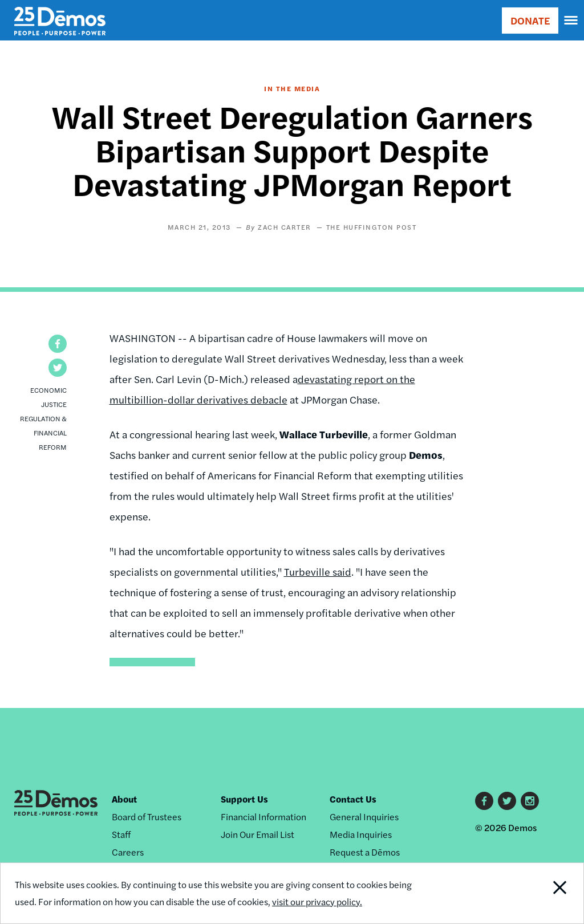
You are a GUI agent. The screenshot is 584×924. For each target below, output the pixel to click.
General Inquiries (364, 817)
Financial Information (263, 817)
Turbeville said (318, 571)
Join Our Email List (257, 834)
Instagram (530, 801)
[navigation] (571, 21)
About (124, 799)
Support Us (244, 799)
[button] (58, 344)
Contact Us (353, 799)
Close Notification (529, 893)
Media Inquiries (361, 834)
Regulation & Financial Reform (43, 433)
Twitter (507, 801)
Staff (121, 834)
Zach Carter (285, 227)
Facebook (484, 801)
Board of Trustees (147, 817)
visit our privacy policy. (317, 901)
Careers (128, 852)
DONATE (530, 20)
